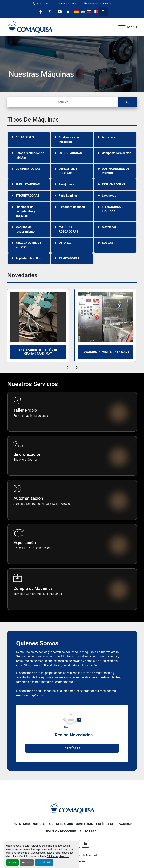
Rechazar (27, 862)
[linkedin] (69, 12)
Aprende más (44, 862)
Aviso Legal (89, 831)
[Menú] (122, 27)
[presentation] (67, 367)
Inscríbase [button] (72, 748)
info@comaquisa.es (100, 4)
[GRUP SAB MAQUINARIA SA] (72, 808)
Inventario (21, 824)
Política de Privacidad (114, 824)
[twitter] (50, 12)
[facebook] (40, 12)
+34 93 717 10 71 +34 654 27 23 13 (57, 4)
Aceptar (12, 862)
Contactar (85, 824)
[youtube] (60, 12)
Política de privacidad (58, 856)
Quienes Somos (61, 824)
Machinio (92, 855)
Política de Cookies (61, 831)
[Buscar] (63, 102)
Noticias (40, 824)
